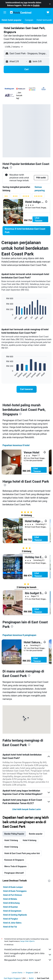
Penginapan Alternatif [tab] (14, 873)
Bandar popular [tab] (36, 834)
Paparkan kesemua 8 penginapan (19, 635)
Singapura (30, 973)
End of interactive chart (5, 318)
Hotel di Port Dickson (13, 895)
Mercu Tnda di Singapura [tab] (15, 866)
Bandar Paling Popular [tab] (14, 834)
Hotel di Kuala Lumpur (13, 887)
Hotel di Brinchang (11, 903)
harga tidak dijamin (27, 941)
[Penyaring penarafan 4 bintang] (26, 197)
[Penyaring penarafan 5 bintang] (38, 197)
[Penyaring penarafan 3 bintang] (15, 197)
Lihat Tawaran (39, 219)
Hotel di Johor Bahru (12, 923)
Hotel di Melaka (10, 899)
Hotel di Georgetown (12, 911)
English (36, 5)
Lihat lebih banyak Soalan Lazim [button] (26, 809)
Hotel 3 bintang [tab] (11, 840)
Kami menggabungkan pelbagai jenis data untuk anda (28, 955)
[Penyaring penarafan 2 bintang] (6, 197)
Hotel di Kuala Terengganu (15, 891)
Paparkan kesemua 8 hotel (16, 445)
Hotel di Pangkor (11, 919)
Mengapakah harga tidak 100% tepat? (28, 960)
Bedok (31, 978)
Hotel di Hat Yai (10, 927)
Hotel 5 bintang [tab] (11, 847)
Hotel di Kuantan (10, 907)
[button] (50, 4)
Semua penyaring (40, 189)
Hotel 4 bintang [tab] (30, 840)
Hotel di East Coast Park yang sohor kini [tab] (22, 853)
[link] (26, 231)
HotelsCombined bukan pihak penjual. (28, 949)
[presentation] (11, 167)
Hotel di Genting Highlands (15, 915)
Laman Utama (17, 973)
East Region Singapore (12, 978)
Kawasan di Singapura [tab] (14, 860)
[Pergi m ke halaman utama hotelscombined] (21, 12)
